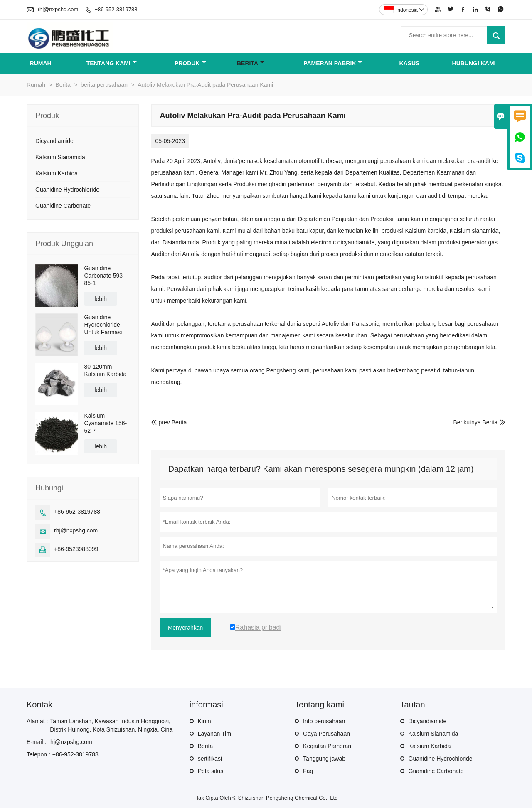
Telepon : (38, 754)
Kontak (39, 705)
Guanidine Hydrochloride (67, 190)
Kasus (409, 63)
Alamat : (37, 721)
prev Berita (169, 422)
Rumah (41, 63)
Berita (251, 63)
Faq (308, 771)
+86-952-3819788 (116, 9)
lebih (101, 299)
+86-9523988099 (76, 549)
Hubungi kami (474, 63)
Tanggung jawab (324, 759)
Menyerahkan (186, 628)
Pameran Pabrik (333, 63)
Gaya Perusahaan (326, 734)
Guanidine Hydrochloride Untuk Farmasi (103, 325)
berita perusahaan (104, 85)
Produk (190, 63)
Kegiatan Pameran (327, 746)
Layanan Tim (214, 734)
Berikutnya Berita (475, 422)
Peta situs (211, 771)
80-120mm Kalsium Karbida (105, 370)
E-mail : (36, 742)
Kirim (204, 721)
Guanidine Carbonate (63, 206)
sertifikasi (210, 759)
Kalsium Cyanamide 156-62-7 (105, 423)
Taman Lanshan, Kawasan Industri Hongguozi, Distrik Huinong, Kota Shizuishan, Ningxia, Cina (111, 725)
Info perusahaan (324, 721)
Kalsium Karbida (57, 173)
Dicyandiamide (54, 141)
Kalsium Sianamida (60, 157)
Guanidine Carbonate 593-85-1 (104, 276)
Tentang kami (112, 63)
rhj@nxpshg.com (58, 9)
